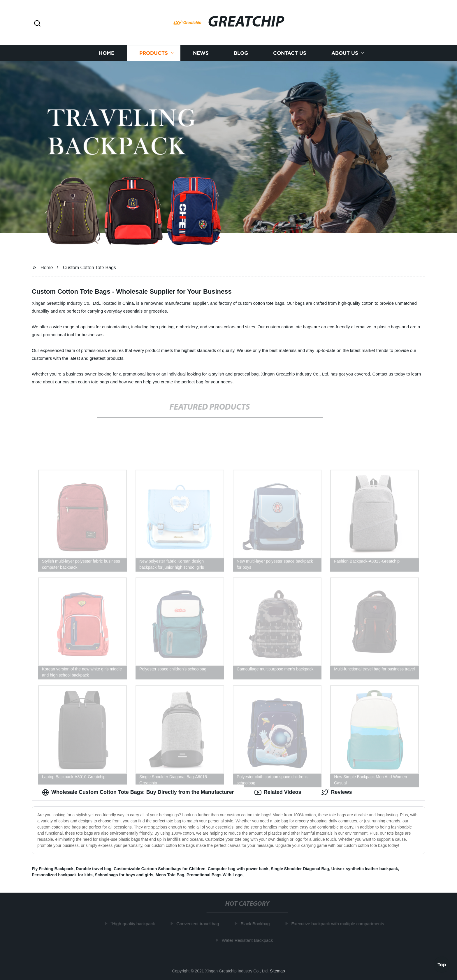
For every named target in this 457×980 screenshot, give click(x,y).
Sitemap (277, 971)
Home (107, 53)
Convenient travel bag (200, 924)
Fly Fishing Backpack (53, 869)
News (201, 53)
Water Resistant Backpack (249, 940)
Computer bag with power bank (238, 869)
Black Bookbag (257, 924)
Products (154, 53)
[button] (37, 24)
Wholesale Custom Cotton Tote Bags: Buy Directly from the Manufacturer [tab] (138, 792)
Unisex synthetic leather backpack (365, 869)
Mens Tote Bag (170, 875)
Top (442, 965)
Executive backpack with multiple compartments (340, 924)
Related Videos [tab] (278, 792)
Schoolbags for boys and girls (124, 875)
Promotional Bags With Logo (215, 875)
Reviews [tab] (337, 792)
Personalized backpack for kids (62, 875)
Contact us (290, 53)
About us (345, 53)
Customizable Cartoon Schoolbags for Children (160, 869)
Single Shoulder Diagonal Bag (300, 869)
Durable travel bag (94, 869)
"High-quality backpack (135, 924)
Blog (241, 53)
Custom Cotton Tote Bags (89, 268)
